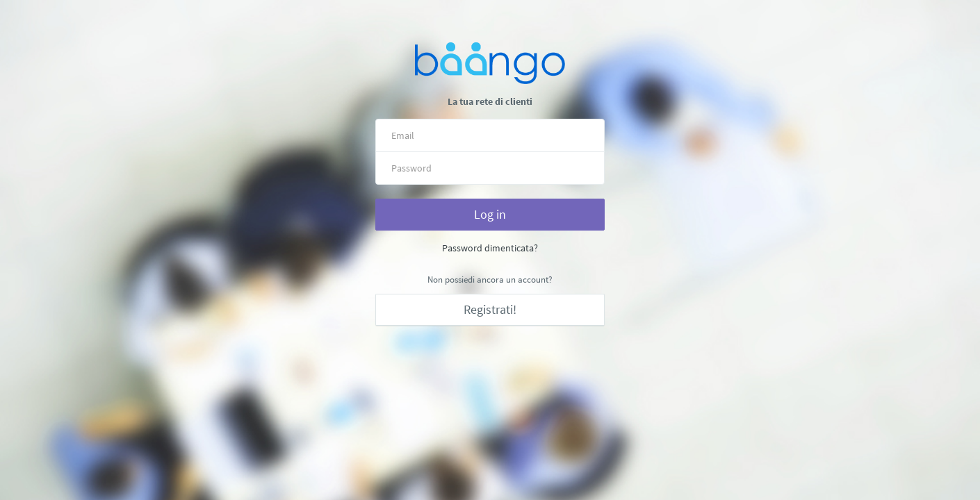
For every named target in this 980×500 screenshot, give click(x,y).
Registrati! (490, 309)
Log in (490, 214)
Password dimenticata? (490, 248)
